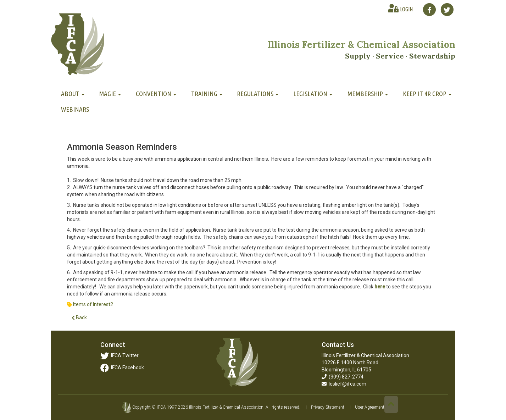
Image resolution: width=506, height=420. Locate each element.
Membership (368, 94)
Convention (156, 94)
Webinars (75, 109)
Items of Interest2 (93, 304)
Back (79, 318)
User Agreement (370, 407)
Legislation (313, 94)
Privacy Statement (328, 407)
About (73, 94)
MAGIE (110, 94)
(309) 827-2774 (343, 377)
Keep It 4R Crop (427, 94)
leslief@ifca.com (344, 384)
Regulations (258, 94)
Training (207, 94)
